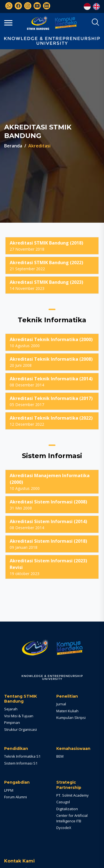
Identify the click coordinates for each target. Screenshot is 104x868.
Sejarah (11, 709)
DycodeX (64, 828)
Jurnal (61, 704)
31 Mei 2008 (52, 505)
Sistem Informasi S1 (21, 763)
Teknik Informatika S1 (22, 756)
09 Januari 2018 (52, 544)
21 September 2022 (52, 265)
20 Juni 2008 (52, 362)
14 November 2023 (52, 285)
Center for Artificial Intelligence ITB (72, 818)
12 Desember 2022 (52, 421)
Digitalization (67, 809)
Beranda (13, 146)
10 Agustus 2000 (52, 342)
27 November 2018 (52, 246)
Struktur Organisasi (21, 729)
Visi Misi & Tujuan (19, 716)
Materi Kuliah (67, 711)
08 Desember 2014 (52, 381)
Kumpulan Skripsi (71, 718)
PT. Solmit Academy (73, 795)
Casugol (63, 802)
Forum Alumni (16, 797)
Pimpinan (12, 723)
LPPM (9, 790)
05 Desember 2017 (52, 401)
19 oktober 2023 (52, 567)
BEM (60, 756)
